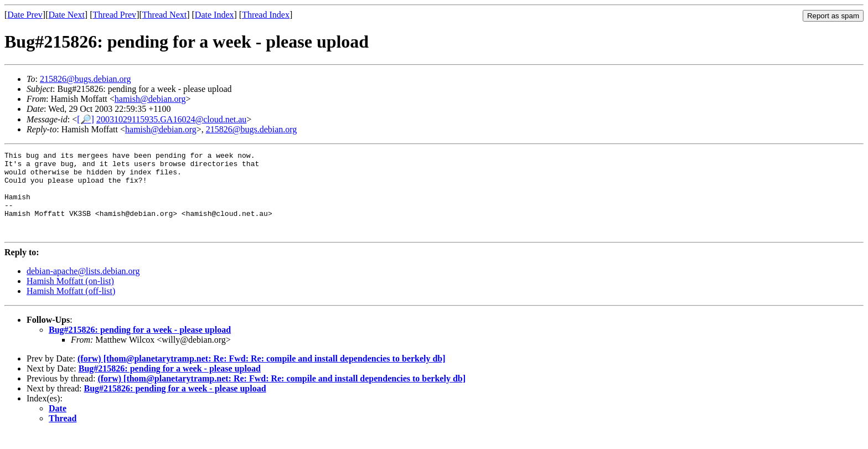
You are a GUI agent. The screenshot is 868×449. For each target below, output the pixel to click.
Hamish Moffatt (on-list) (70, 298)
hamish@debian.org (150, 99)
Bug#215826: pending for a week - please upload (140, 346)
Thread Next (164, 15)
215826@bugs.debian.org (86, 79)
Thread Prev (114, 15)
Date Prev (25, 15)
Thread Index (266, 15)
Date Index (215, 15)
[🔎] (86, 119)
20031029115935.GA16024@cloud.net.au (171, 119)
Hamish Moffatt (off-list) (71, 308)
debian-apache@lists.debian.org (83, 288)
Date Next (67, 15)
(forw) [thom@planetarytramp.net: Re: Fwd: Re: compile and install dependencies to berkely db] (262, 375)
